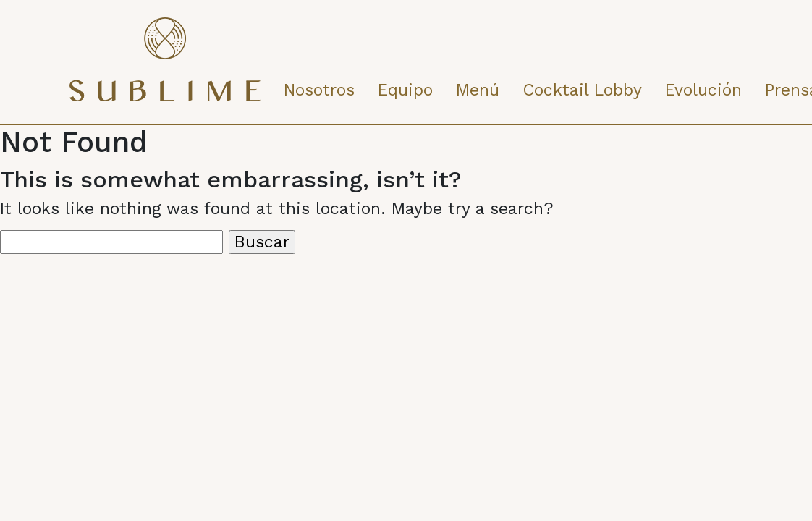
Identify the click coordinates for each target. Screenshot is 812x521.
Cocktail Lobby (582, 90)
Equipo (405, 90)
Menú (478, 90)
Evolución (703, 90)
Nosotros (319, 90)
